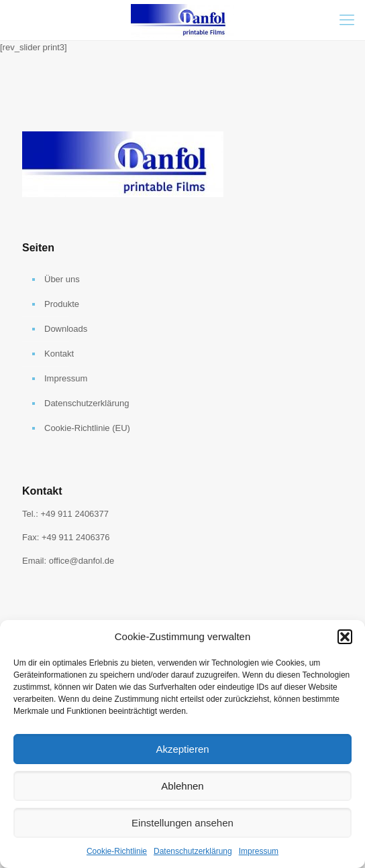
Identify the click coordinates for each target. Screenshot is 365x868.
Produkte (62, 304)
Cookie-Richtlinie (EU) (87, 428)
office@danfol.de (82, 561)
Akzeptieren (182, 749)
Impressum (259, 851)
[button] (345, 637)
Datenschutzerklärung (193, 851)
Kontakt (59, 354)
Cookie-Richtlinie (117, 851)
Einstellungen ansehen (182, 823)
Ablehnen (182, 786)
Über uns (62, 279)
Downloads (66, 329)
